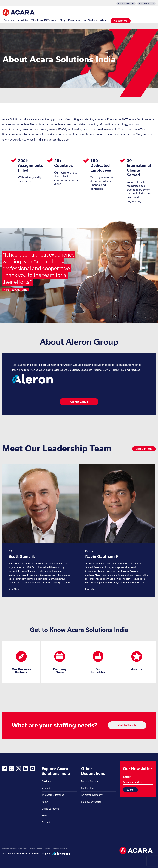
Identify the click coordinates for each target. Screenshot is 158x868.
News (45, 815)
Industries (23, 20)
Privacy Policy (36, 848)
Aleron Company (41, 854)
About (104, 20)
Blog (62, 20)
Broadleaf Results (91, 370)
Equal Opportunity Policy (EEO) (59, 848)
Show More (14, 589)
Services (9, 20)
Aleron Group (79, 402)
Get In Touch (127, 725)
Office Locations (50, 809)
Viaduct (135, 370)
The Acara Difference (44, 20)
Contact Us (121, 21)
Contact (46, 822)
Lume (106, 370)
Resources (74, 20)
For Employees (147, 3)
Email (127, 777)
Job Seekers (90, 20)
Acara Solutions (70, 370)
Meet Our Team (144, 449)
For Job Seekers (126, 3)
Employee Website (91, 802)
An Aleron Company (92, 795)
